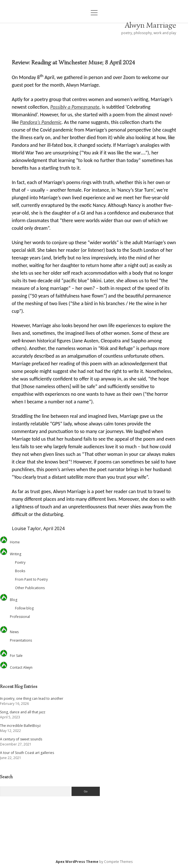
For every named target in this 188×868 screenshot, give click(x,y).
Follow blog (24, 608)
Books (20, 571)
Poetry (20, 562)
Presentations (21, 640)
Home (15, 542)
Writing (16, 554)
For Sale (16, 656)
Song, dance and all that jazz (23, 712)
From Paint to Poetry (31, 579)
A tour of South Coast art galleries (27, 753)
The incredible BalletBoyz (20, 726)
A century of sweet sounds (21, 739)
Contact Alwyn (21, 667)
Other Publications (30, 588)
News (14, 632)
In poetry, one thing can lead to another (32, 698)
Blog (14, 600)
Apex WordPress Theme (77, 862)
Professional (20, 617)
